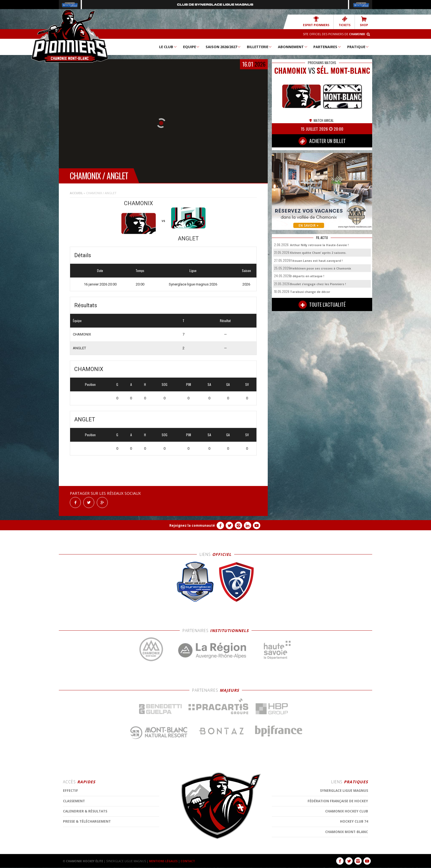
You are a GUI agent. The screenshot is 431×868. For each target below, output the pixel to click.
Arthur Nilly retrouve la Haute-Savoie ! (319, 245)
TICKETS (345, 22)
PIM (189, 384)
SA (209, 384)
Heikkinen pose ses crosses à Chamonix (321, 268)
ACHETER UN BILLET (322, 141)
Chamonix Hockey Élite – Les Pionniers (70, 36)
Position (90, 384)
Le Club (168, 47)
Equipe (192, 47)
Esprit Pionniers (316, 22)
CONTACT (188, 861)
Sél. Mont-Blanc (343, 71)
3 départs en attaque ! (307, 276)
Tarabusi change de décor (310, 292)
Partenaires (327, 47)
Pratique (358, 47)
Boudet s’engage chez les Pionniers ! (318, 284)
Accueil (76, 193)
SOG (165, 384)
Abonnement (293, 47)
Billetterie (260, 47)
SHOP (364, 22)
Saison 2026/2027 (223, 47)
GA (228, 384)
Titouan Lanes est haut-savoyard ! (316, 261)
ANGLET (79, 348)
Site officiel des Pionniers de (334, 34)
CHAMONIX (82, 334)
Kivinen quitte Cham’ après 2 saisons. (318, 253)
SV (247, 384)
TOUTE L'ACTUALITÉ (322, 305)
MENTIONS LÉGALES (163, 861)
